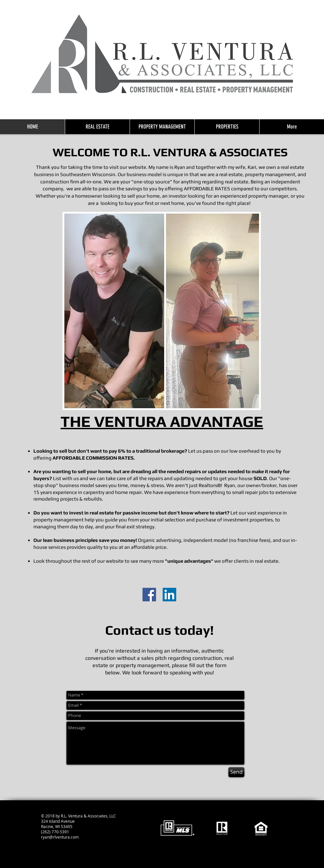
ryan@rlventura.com (60, 837)
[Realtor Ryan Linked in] (169, 595)
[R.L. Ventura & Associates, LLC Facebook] (149, 595)
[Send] (236, 772)
